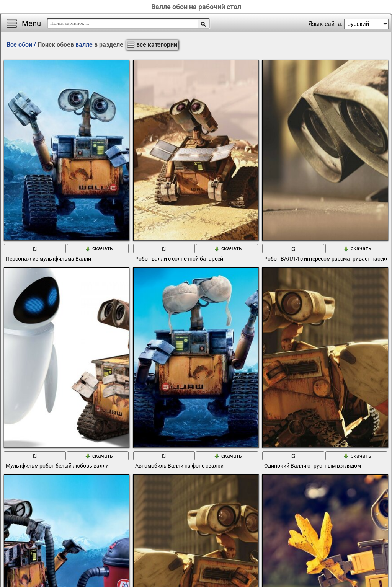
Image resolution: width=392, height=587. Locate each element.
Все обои (19, 45)
